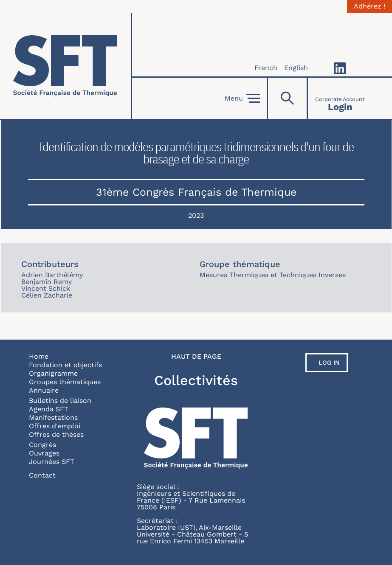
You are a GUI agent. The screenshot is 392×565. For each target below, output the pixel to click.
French (266, 68)
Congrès (42, 445)
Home (39, 356)
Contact (42, 475)
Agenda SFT (49, 409)
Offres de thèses (56, 434)
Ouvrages (44, 453)
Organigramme (53, 373)
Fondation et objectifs (65, 365)
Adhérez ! (369, 6)
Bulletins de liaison (60, 401)
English (296, 68)
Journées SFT (52, 462)
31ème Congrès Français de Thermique (196, 192)
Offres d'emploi (55, 426)
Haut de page (196, 357)
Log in (329, 363)
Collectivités (196, 380)
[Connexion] (340, 98)
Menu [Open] (242, 98)
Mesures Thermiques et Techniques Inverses (273, 275)
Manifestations (53, 417)
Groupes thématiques (65, 382)
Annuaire (44, 390)
